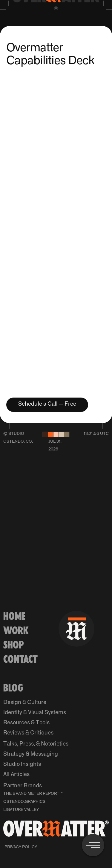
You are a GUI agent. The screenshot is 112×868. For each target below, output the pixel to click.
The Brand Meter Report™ (33, 794)
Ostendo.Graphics (24, 802)
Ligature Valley (21, 810)
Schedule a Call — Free (47, 404)
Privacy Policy (21, 847)
